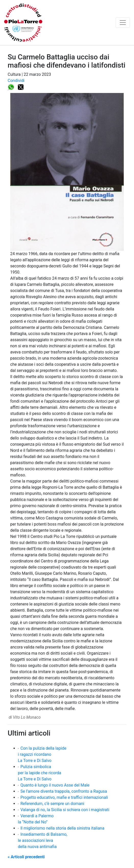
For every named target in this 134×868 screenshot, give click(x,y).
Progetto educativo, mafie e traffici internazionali (64, 797)
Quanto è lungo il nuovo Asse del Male (55, 785)
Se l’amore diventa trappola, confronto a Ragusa (64, 791)
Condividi (16, 81)
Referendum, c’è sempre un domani (52, 804)
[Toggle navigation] (123, 23)
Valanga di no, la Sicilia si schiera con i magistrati (65, 810)
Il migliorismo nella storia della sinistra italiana (62, 828)
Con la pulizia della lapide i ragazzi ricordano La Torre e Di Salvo (42, 754)
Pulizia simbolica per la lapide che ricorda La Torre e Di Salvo (40, 773)
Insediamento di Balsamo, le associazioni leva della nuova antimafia (43, 840)
